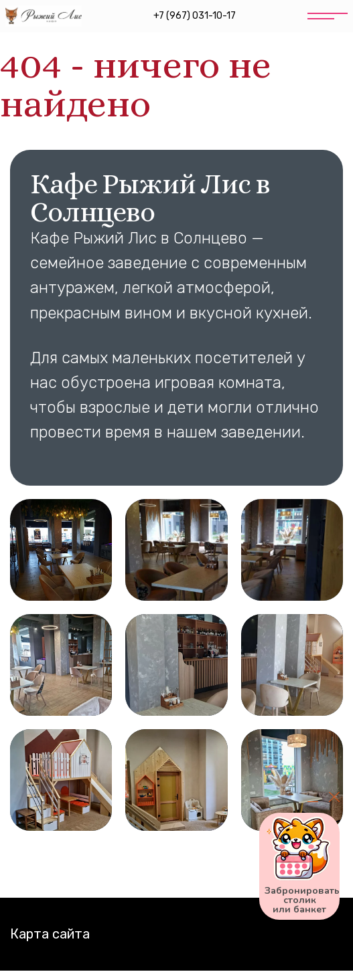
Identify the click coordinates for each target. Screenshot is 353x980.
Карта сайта (50, 934)
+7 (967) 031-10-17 (195, 16)
